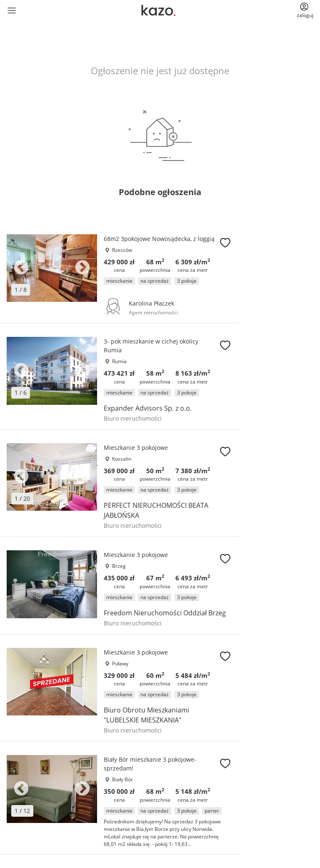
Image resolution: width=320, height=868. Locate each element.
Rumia (119, 361)
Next (82, 268)
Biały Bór (122, 779)
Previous (21, 268)
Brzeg (119, 566)
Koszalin (122, 459)
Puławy (120, 664)
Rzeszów (122, 250)
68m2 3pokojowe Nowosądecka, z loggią (159, 239)
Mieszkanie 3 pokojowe (136, 448)
